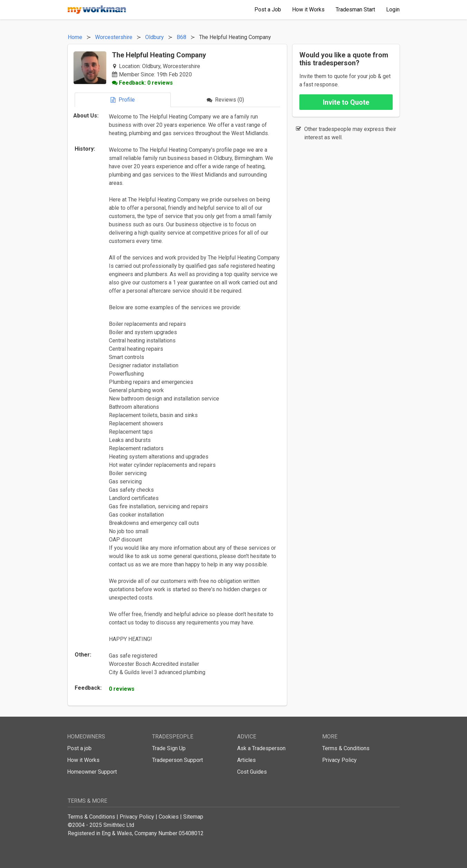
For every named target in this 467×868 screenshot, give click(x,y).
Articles (246, 760)
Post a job (79, 748)
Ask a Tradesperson (261, 748)
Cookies (169, 817)
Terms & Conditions (346, 748)
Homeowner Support (92, 772)
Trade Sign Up (169, 748)
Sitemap (193, 817)
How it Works (83, 760)
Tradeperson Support (178, 760)
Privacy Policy (339, 760)
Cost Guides (252, 772)
